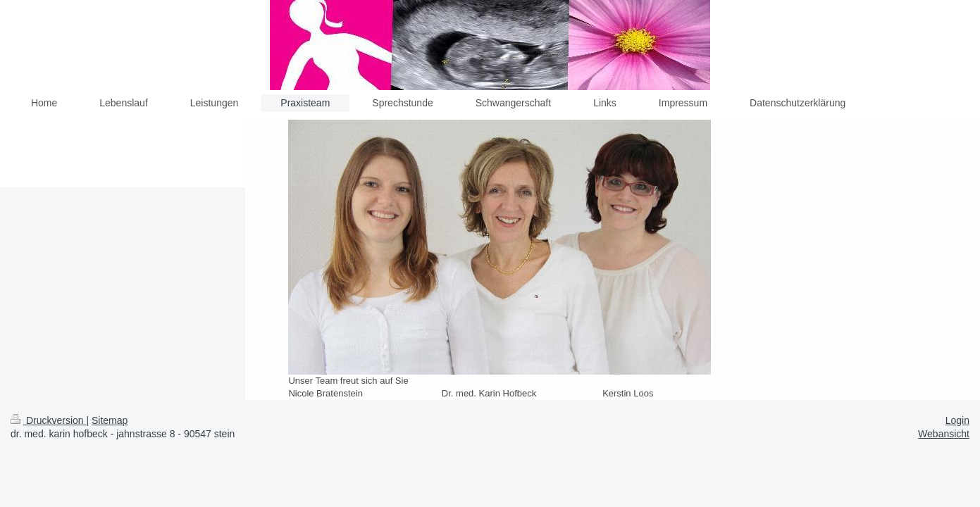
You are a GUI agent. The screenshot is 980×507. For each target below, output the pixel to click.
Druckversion (48, 420)
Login (957, 420)
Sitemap (110, 420)
